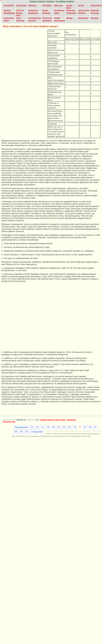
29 (21, 432)
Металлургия (84, 10)
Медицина (71, 10)
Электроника (59, 21)
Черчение (20, 21)
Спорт (19, 18)
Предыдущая (21, 427)
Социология (8, 18)
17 (43, 427)
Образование (9, 13)
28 (16, 432)
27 (95, 427)
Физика (69, 18)
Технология (47, 18)
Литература (33, 10)
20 (59, 427)
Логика (45, 10)
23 (75, 427)
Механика (95, 10)
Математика (59, 10)
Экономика (47, 21)
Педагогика (33, 13)
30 (27, 432)
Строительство (34, 18)
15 (32, 427)
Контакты (50, 1)
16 (37, 427)
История (7, 10)
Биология (32, 5)
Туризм (57, 18)
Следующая (37, 432)
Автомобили (9, 5)
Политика (46, 13)
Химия (6, 21)
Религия (82, 13)
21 (64, 427)
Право (57, 13)
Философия (83, 18)
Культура (20, 10)
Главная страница (37, 1)
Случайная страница (65, 1)
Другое (81, 5)
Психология (71, 13)
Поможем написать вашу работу (53, 420)
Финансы (95, 18)
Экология (32, 21)
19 (53, 427)
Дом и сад (58, 5)
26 (90, 427)
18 (48, 427)
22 (70, 427)
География (47, 5)
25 (84, 427)
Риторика (95, 13)
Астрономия (21, 5)
